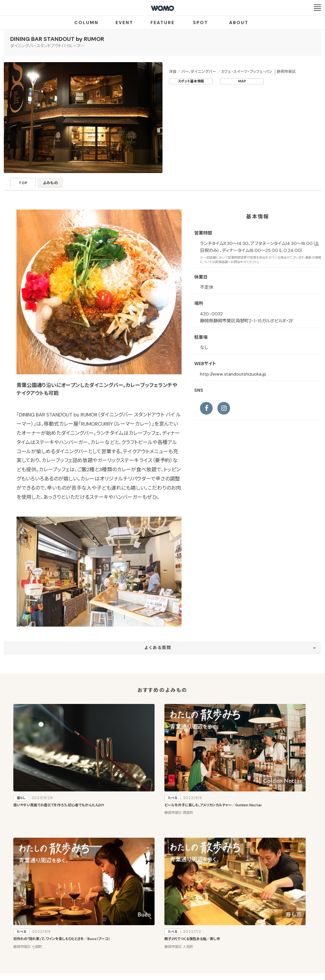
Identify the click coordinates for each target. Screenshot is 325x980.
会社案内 (108, 943)
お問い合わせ (213, 943)
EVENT (124, 23)
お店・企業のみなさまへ (131, 920)
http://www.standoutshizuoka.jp (233, 374)
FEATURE (162, 23)
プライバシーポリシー (142, 943)
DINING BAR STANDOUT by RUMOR (57, 39)
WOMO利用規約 (170, 920)
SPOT (201, 23)
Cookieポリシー (181, 943)
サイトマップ (200, 920)
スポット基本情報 (191, 81)
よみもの (60, 184)
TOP (26, 184)
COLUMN (86, 23)
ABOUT (239, 23)
